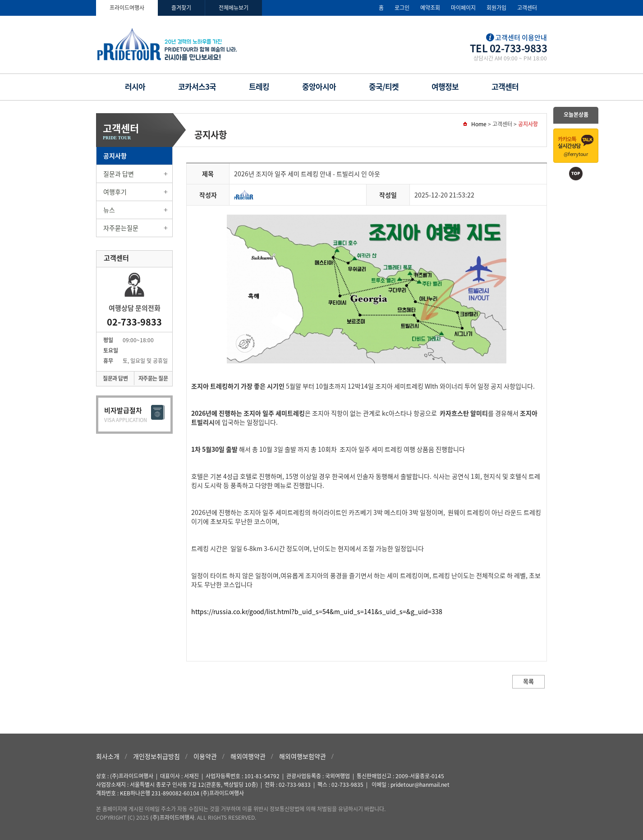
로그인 (402, 8)
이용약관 (205, 756)
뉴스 (109, 210)
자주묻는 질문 (153, 378)
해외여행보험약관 (303, 756)
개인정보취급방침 (156, 756)
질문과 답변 (119, 174)
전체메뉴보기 (234, 8)
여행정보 (445, 86)
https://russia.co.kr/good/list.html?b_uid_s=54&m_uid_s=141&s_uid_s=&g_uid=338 (317, 611)
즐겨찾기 (181, 8)
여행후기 (115, 192)
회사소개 (108, 756)
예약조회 (430, 8)
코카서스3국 (197, 86)
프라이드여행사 (127, 8)
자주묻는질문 (121, 228)
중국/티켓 (384, 86)
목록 (528, 681)
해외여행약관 (248, 756)
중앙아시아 (319, 86)
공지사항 (115, 156)
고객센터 (527, 8)
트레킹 (259, 86)
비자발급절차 (134, 415)
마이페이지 (463, 8)
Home (479, 124)
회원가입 (496, 8)
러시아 (135, 86)
